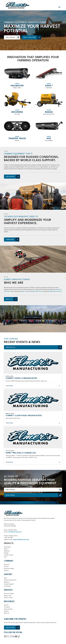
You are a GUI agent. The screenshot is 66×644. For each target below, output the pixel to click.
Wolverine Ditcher (38, 292)
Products (9, 544)
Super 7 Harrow (26, 292)
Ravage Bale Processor (55, 292)
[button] (59, 7)
